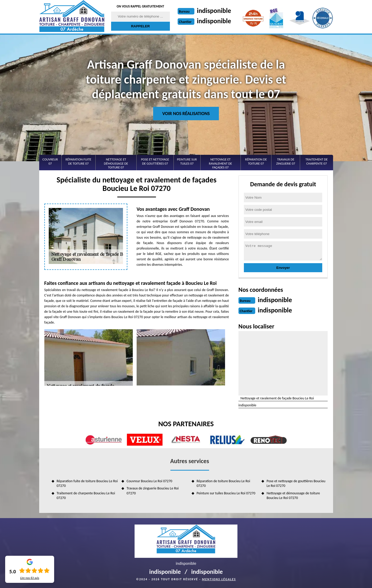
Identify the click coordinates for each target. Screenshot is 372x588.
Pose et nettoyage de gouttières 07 (155, 161)
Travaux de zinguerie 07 (286, 161)
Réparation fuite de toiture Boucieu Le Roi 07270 (87, 483)
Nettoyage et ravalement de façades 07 (220, 163)
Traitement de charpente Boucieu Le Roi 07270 (86, 496)
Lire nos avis (30, 578)
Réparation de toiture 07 (256, 161)
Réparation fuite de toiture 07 (78, 161)
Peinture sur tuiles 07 (187, 161)
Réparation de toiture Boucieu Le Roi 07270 (224, 483)
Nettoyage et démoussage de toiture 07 (116, 163)
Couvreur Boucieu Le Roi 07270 (149, 481)
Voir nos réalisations (186, 114)
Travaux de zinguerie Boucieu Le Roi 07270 (153, 491)
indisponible (214, 11)
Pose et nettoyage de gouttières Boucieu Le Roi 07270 (296, 483)
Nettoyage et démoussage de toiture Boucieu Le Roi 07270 (293, 496)
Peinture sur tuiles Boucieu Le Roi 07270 (226, 493)
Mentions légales (219, 579)
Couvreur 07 (50, 161)
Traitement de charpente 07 (317, 161)
